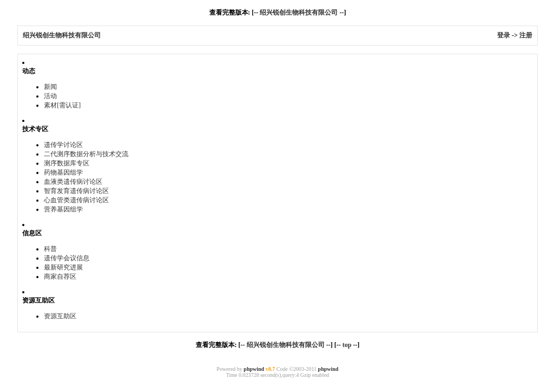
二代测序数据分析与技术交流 (86, 154)
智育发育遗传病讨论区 (76, 191)
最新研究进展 (63, 267)
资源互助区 (60, 316)
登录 (504, 35)
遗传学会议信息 (67, 258)
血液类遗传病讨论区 (73, 182)
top (347, 345)
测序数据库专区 (67, 163)
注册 (526, 35)
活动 (50, 96)
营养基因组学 (63, 209)
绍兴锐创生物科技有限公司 (299, 12)
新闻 (50, 87)
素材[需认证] (62, 105)
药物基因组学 (63, 172)
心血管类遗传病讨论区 (76, 200)
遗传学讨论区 (63, 145)
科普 (50, 249)
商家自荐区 (60, 277)
